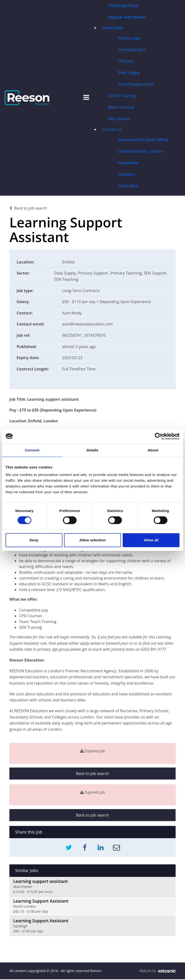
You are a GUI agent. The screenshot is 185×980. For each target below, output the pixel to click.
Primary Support (93, 274)
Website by (157, 971)
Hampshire (128, 163)
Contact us (112, 130)
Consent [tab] (32, 450)
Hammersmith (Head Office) (143, 140)
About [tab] (153, 450)
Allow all (151, 540)
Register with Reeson (127, 17)
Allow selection (92, 540)
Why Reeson (119, 119)
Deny (34, 540)
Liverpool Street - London (140, 152)
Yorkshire (126, 175)
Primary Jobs (129, 38)
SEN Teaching (66, 280)
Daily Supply (129, 73)
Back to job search (28, 209)
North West (128, 187)
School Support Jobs (136, 85)
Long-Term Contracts (81, 291)
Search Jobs (113, 28)
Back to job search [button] (92, 774)
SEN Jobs (126, 62)
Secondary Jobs (132, 50)
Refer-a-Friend (121, 108)
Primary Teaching (126, 274)
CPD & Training (122, 96)
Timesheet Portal (123, 6)
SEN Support (155, 274)
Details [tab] (92, 450)
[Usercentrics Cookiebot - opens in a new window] (158, 436)
